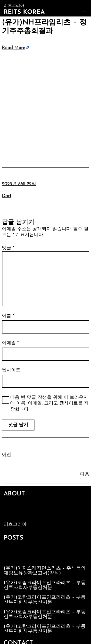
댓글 (8, 248)
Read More (14, 48)
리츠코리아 (15, 525)
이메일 (10, 343)
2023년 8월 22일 (19, 184)
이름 (8, 316)
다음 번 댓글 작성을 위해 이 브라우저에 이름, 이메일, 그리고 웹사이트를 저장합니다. (49, 404)
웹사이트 (11, 370)
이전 (7, 455)
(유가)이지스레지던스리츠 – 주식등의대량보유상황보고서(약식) (45, 571)
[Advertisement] (45, 102)
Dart (7, 196)
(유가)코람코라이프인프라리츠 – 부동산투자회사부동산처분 (45, 585)
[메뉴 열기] (84, 12)
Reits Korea (24, 12)
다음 (85, 474)
